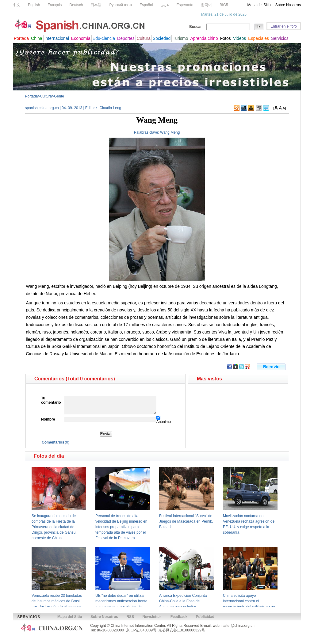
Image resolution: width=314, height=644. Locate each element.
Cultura (46, 96)
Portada (32, 96)
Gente (59, 96)
